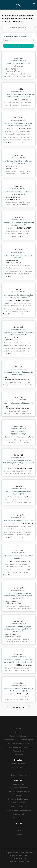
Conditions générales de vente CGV (19, 747)
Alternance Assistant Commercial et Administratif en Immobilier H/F (19, 296)
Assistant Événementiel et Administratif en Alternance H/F (19, 224)
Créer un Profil (18, 814)
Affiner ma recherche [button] (19, 28)
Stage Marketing (19, 858)
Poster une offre (19, 764)
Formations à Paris (19, 807)
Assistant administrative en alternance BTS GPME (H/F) (18, 162)
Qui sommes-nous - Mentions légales (19, 740)
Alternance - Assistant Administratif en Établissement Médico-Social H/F (18, 96)
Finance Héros (19, 751)
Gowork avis (19, 795)
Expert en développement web (19, 810)
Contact (19, 732)
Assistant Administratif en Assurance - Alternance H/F (18, 257)
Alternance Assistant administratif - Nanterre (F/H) (19, 493)
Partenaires (19, 755)
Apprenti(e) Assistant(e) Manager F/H (18, 403)
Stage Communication (18, 856)
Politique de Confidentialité (18, 743)
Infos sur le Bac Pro (18, 803)
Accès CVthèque (19, 768)
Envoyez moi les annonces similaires (17, 36)
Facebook (18, 827)
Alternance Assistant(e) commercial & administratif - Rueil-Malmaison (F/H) (19, 661)
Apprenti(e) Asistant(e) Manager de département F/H (18, 373)
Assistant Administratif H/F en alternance (18, 65)
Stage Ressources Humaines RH (19, 853)
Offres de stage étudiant (18, 861)
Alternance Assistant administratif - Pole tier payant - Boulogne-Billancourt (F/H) (18, 463)
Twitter (18, 831)
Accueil (18, 728)
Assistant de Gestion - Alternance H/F (18, 521)
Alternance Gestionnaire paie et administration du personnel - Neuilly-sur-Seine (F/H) (18, 596)
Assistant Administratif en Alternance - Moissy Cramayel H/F (18, 334)
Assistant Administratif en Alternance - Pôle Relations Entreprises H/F (18, 125)
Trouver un (18, 784)
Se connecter (18, 771)
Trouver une (18, 788)
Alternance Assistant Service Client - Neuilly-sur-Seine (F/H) (19, 690)
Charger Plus (19, 707)
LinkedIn (18, 834)
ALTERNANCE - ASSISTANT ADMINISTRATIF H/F (19, 433)
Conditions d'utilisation (19, 736)
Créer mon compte (19, 775)
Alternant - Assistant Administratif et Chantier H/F (18, 557)
